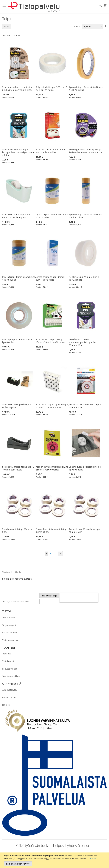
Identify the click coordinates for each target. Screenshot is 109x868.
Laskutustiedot (10, 633)
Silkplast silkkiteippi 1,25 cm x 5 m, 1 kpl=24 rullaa (51, 88)
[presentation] (79, 598)
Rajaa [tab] (7, 26)
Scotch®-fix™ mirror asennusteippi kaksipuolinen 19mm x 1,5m (84, 342)
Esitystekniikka (10, 669)
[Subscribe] (49, 596)
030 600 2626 (9, 697)
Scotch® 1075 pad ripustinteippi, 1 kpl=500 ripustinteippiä (52, 406)
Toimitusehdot (9, 617)
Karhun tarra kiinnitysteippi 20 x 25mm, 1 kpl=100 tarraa (52, 468)
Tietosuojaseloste (11, 640)
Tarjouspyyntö (9, 625)
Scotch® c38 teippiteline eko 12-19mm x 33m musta (19, 468)
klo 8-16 (6, 705)
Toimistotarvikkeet (11, 676)
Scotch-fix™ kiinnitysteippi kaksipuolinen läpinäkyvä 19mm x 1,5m (18, 152)
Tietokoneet (8, 661)
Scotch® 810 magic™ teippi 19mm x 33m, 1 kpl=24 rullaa (50, 341)
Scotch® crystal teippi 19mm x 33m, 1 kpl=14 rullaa (51, 151)
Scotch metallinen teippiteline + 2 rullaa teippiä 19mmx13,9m (18, 88)
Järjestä (77, 26)
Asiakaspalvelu (10, 690)
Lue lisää (92, 858)
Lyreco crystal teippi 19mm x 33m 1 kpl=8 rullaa (50, 278)
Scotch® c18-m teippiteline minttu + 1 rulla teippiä (16, 216)
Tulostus (6, 654)
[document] (55, 860)
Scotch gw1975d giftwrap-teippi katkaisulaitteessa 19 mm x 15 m (85, 151)
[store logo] (34, 7)
